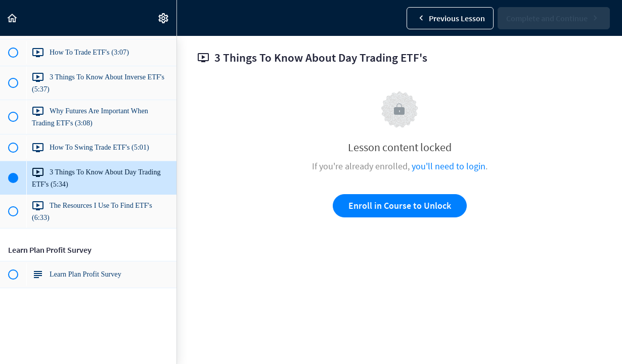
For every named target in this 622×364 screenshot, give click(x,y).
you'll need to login (449, 166)
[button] (13, 18)
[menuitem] (164, 18)
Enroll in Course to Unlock (400, 206)
